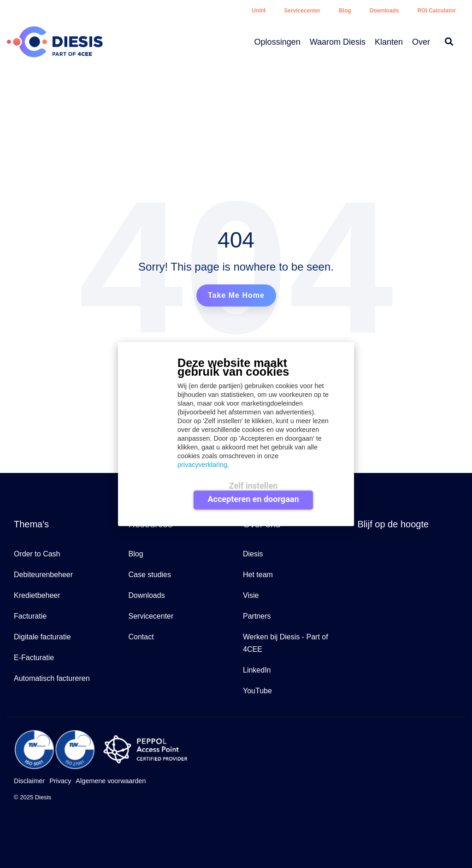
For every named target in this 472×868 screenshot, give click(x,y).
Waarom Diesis (338, 42)
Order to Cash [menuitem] (37, 554)
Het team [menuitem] (258, 575)
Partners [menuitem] (257, 616)
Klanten (389, 42)
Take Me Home (236, 295)
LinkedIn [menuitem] (257, 670)
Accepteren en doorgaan (253, 499)
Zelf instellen (253, 486)
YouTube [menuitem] (257, 691)
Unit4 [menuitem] (259, 11)
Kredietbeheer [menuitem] (37, 595)
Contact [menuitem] (141, 637)
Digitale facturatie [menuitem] (42, 637)
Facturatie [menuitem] (30, 616)
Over (421, 42)
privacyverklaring (202, 465)
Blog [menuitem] (345, 11)
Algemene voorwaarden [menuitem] (111, 781)
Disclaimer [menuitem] (29, 781)
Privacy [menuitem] (60, 781)
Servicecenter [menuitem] (302, 11)
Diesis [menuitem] (253, 554)
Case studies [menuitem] (150, 575)
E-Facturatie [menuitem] (34, 658)
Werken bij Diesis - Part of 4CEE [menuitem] (286, 643)
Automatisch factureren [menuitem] (52, 678)
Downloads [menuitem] (384, 11)
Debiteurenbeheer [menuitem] (43, 575)
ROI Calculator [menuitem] (437, 11)
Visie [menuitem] (251, 595)
